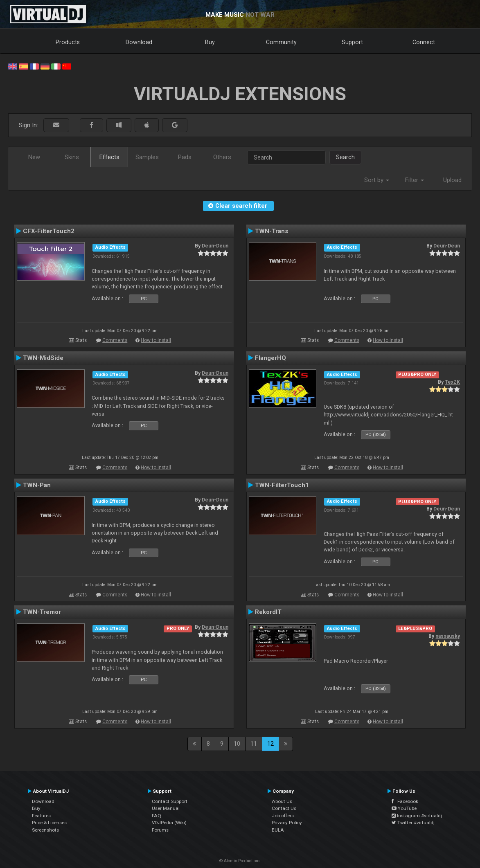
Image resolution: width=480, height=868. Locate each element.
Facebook (405, 801)
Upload (452, 180)
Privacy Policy (287, 823)
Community (281, 42)
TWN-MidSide (43, 358)
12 (270, 744)
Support (352, 42)
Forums (160, 830)
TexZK (452, 382)
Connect (424, 42)
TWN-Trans (272, 231)
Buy (210, 42)
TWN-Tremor (42, 612)
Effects (109, 157)
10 (237, 744)
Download (139, 42)
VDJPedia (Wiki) (169, 823)
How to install (156, 340)
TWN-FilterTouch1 (282, 485)
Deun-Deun (215, 246)
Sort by (377, 180)
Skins (72, 157)
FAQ (157, 816)
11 (254, 744)
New (34, 157)
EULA (278, 830)
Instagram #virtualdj (417, 816)
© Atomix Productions (240, 861)
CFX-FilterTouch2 (49, 231)
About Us (282, 801)
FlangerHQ (270, 358)
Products (68, 42)
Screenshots (45, 830)
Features (41, 816)
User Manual (166, 808)
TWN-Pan (37, 485)
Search (345, 157)
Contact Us (284, 808)
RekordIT (268, 612)
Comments (115, 340)
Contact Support (170, 801)
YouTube (404, 808)
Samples (147, 157)
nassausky (448, 636)
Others (222, 157)
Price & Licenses (49, 823)
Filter (415, 180)
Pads (185, 157)
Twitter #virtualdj (413, 823)
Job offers (283, 816)
